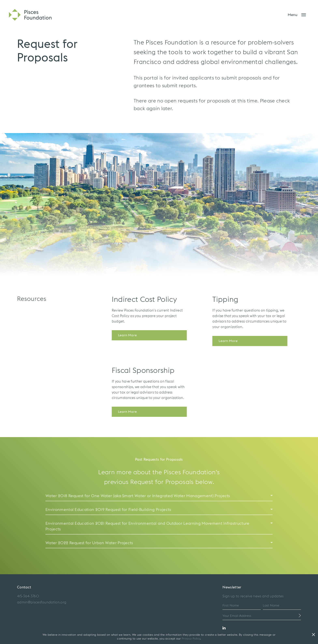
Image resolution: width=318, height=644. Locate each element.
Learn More (127, 335)
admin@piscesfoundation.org (42, 602)
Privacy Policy (191, 639)
